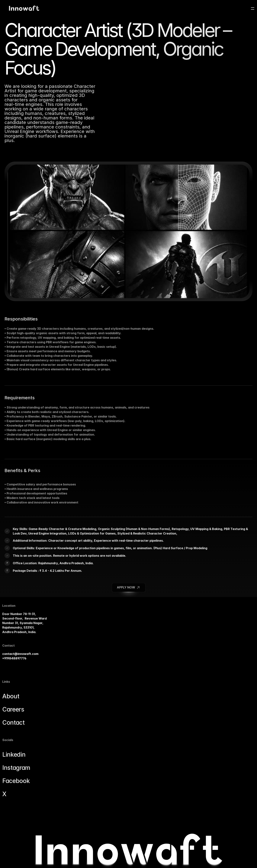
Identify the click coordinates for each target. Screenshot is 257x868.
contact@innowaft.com (23, 674)
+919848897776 (17, 678)
